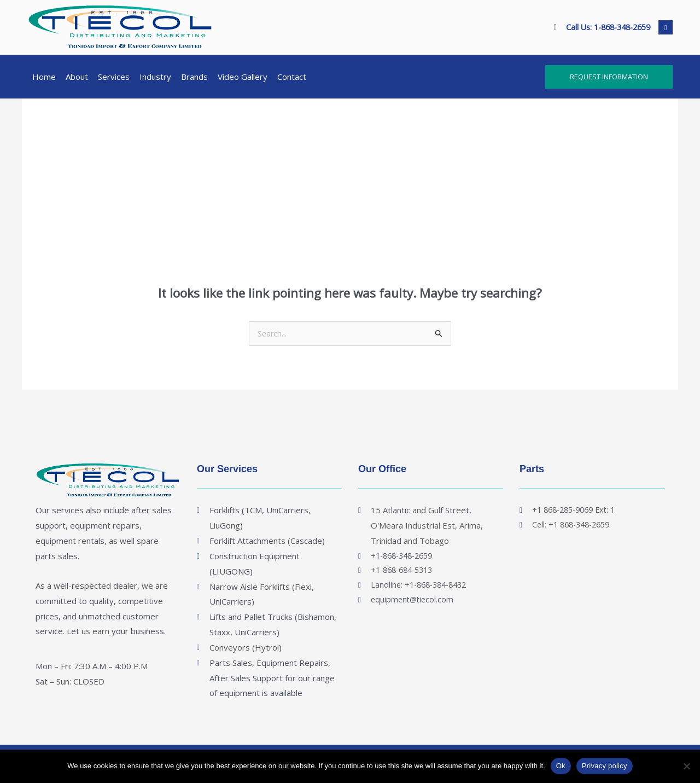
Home (44, 77)
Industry (155, 77)
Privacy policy (605, 766)
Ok (561, 766)
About (77, 77)
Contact (292, 77)
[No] (686, 766)
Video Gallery (243, 77)
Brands (194, 77)
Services (114, 77)
